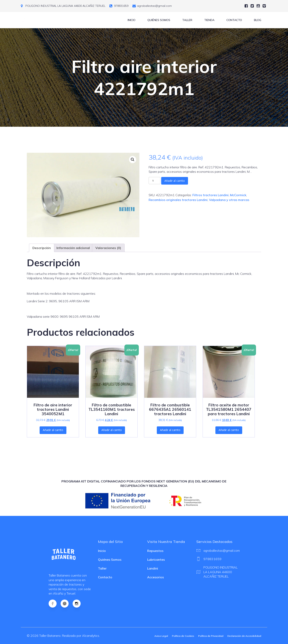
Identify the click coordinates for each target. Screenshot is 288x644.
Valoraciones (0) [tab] (108, 248)
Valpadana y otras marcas (229, 200)
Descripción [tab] (42, 248)
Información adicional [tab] (73, 248)
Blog (258, 20)
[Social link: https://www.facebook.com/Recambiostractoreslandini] (55, 604)
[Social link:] (246, 6)
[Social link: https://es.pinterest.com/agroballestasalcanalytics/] (67, 604)
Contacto (234, 20)
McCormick (238, 195)
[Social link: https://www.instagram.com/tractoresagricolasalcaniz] (79, 604)
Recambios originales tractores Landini (178, 200)
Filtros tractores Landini (210, 195)
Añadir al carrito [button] (53, 430)
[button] (133, 160)
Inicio (131, 20)
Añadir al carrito (175, 181)
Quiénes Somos (159, 20)
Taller (187, 20)
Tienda (209, 20)
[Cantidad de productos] (154, 181)
